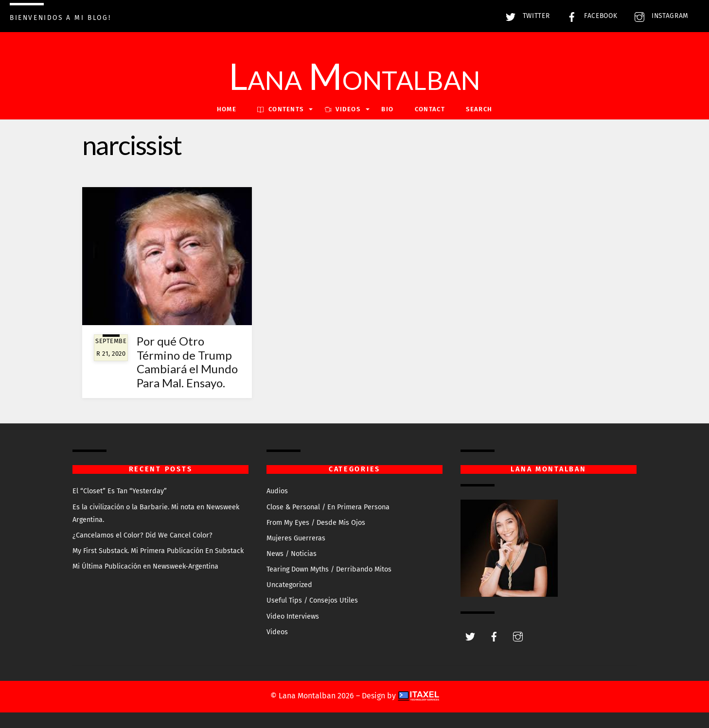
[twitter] (470, 636)
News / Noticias (292, 554)
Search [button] (479, 109)
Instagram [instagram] (659, 16)
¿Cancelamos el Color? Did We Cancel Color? (142, 535)
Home (227, 109)
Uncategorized (289, 585)
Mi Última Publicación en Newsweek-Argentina (145, 566)
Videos (277, 632)
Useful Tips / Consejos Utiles (312, 600)
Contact (430, 109)
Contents (280, 109)
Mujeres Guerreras (296, 538)
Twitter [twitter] (525, 16)
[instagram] (518, 636)
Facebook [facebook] (590, 16)
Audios (277, 491)
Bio (387, 109)
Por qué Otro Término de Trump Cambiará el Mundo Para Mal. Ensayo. (187, 362)
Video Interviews (293, 616)
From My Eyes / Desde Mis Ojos (316, 523)
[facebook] (494, 636)
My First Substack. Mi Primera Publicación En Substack (158, 551)
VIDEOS (343, 109)
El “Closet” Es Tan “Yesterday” (120, 491)
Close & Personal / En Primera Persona (328, 507)
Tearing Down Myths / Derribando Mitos (329, 569)
